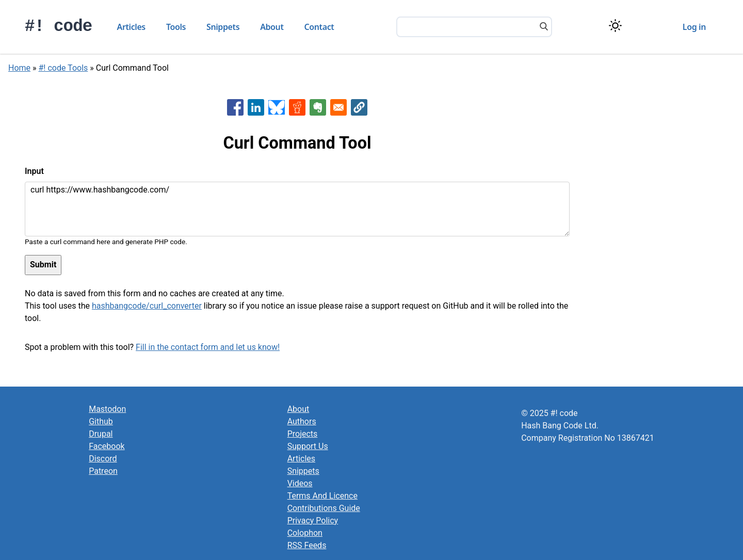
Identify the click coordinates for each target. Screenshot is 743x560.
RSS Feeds (307, 545)
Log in (694, 27)
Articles (131, 27)
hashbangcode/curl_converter (147, 306)
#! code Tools (63, 68)
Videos (300, 483)
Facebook (107, 446)
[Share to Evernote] (318, 107)
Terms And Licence (322, 496)
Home (19, 68)
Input (34, 171)
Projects (303, 434)
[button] (359, 107)
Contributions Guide (324, 508)
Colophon (305, 533)
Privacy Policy (313, 521)
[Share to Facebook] (235, 107)
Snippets (223, 27)
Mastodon (107, 409)
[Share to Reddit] (297, 107)
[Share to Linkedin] (256, 107)
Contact (319, 27)
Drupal (101, 434)
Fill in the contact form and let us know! (208, 347)
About (272, 27)
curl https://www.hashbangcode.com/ (297, 209)
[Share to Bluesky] (277, 107)
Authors (302, 421)
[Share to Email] (338, 107)
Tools (176, 27)
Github (101, 421)
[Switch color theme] (615, 26)
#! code (59, 27)
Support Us (308, 446)
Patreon (103, 471)
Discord (103, 459)
